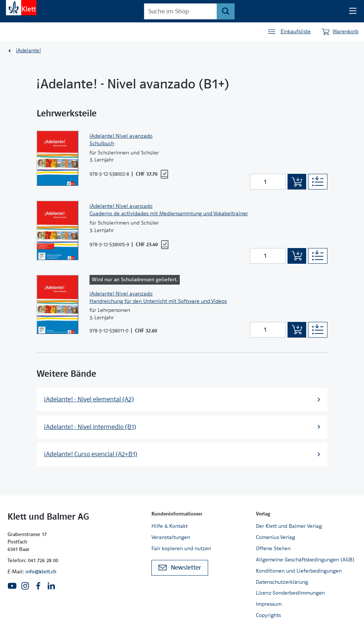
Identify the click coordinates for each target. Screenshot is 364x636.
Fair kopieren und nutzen (181, 548)
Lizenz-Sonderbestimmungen (290, 593)
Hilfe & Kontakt (170, 526)
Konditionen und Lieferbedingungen (299, 571)
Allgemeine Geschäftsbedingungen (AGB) (305, 560)
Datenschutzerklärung (282, 582)
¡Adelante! (28, 50)
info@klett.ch (41, 571)
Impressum (269, 604)
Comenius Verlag (275, 537)
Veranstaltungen (171, 537)
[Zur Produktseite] (57, 158)
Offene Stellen (273, 548)
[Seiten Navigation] (353, 11)
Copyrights (268, 615)
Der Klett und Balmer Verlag (289, 526)
